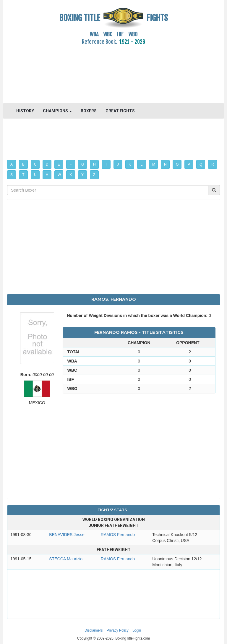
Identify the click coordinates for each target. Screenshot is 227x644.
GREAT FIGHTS (120, 111)
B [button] (23, 164)
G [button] (83, 164)
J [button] (118, 164)
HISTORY (25, 111)
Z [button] (94, 175)
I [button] (106, 164)
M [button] (154, 164)
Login (137, 630)
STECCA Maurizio (66, 559)
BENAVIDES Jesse (67, 535)
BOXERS (89, 111)
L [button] (142, 164)
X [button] (71, 175)
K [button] (130, 164)
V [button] (47, 175)
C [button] (35, 164)
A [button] (12, 164)
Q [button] (201, 164)
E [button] (59, 164)
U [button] (35, 175)
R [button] (213, 164)
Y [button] (82, 175)
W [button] (59, 175)
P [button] (189, 164)
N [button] (165, 164)
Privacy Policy (118, 630)
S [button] (12, 175)
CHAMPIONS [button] (57, 111)
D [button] (47, 164)
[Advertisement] (113, 71)
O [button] (177, 164)
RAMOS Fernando (118, 535)
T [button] (23, 175)
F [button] (70, 164)
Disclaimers (94, 630)
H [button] (94, 164)
